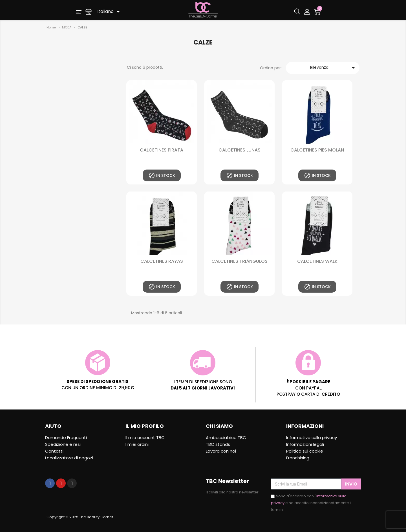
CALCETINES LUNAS (240, 150)
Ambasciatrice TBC (226, 438)
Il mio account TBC (145, 438)
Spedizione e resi (63, 444)
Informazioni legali (305, 444)
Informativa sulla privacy (312, 438)
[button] (79, 12)
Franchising (298, 458)
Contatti (54, 451)
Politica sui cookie (305, 451)
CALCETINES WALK (317, 261)
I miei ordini (137, 444)
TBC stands (218, 444)
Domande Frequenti (66, 438)
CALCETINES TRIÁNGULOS (240, 261)
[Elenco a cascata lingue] (109, 12)
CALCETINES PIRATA (162, 150)
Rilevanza (333, 68)
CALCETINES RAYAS (162, 261)
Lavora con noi (221, 451)
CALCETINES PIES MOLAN (317, 150)
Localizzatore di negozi (69, 458)
